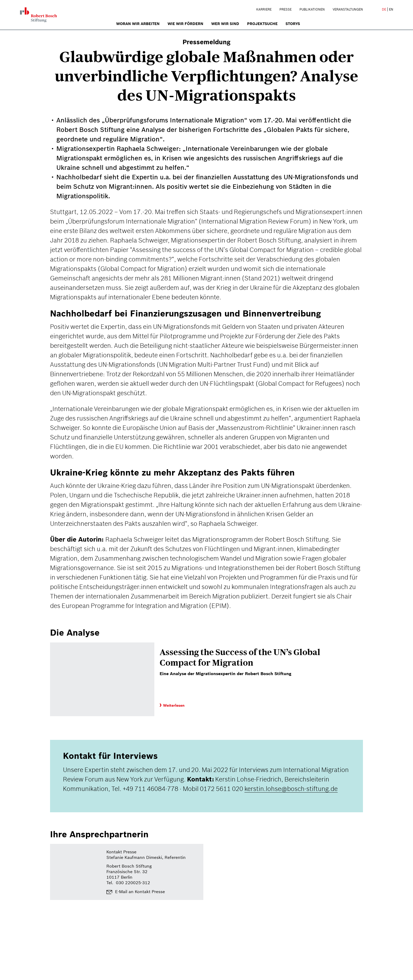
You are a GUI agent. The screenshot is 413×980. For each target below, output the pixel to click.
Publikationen (312, 9)
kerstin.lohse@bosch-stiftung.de (291, 789)
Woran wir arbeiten (138, 24)
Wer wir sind (225, 24)
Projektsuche (262, 24)
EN (391, 9)
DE (384, 9)
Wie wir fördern (185, 24)
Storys (293, 24)
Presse (286, 9)
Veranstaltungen (348, 9)
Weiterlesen (172, 706)
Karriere (264, 9)
